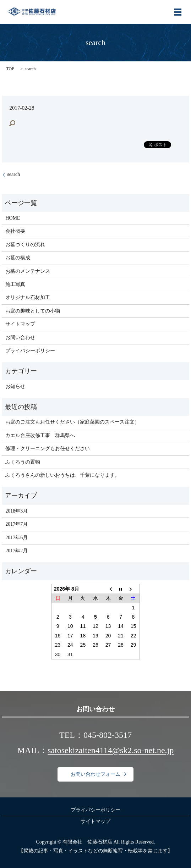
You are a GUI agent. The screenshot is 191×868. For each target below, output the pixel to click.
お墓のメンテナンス (28, 271)
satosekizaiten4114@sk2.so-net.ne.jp (111, 751)
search (13, 174)
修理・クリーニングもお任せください (48, 449)
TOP (10, 69)
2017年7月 (17, 524)
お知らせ (15, 386)
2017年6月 (17, 538)
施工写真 (15, 284)
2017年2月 (17, 551)
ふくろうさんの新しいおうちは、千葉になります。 (62, 475)
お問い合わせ (20, 338)
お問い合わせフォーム (95, 774)
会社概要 (15, 231)
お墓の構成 (18, 258)
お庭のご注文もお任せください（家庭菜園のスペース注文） (72, 422)
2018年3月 (17, 511)
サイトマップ (20, 324)
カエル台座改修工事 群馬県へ (40, 435)
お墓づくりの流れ (25, 245)
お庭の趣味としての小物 (33, 311)
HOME (13, 218)
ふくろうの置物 (23, 462)
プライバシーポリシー (30, 351)
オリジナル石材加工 (28, 297)
